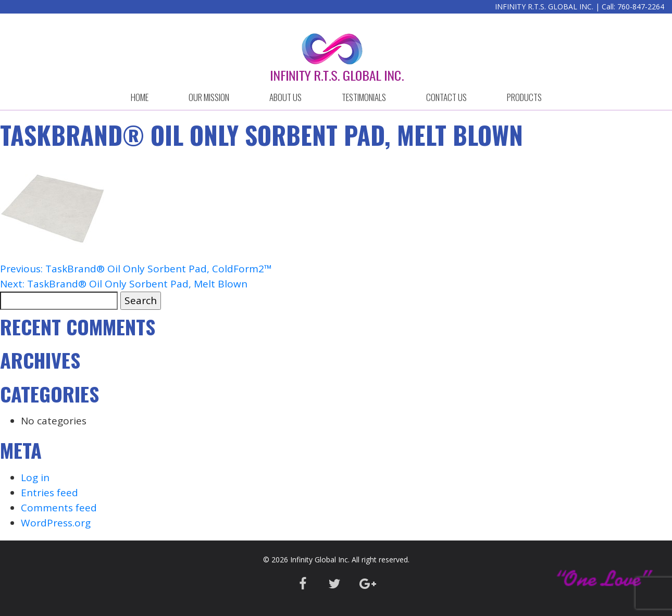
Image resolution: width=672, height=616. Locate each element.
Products (524, 97)
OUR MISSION (209, 97)
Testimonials (364, 97)
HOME (140, 97)
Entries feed (49, 493)
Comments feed (59, 508)
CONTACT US (446, 97)
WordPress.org (56, 523)
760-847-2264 (641, 7)
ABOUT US (285, 97)
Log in (35, 477)
